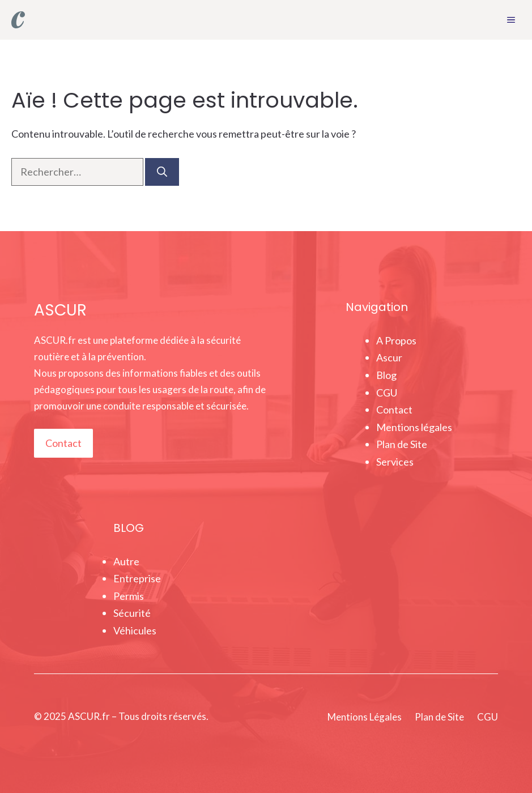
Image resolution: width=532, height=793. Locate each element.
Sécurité (132, 613)
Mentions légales (414, 427)
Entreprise (137, 578)
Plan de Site (402, 444)
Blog (386, 375)
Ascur (389, 357)
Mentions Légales (365, 717)
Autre (126, 561)
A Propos (396, 340)
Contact (63, 443)
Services (395, 462)
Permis (129, 596)
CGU (387, 393)
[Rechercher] (162, 172)
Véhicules (135, 630)
